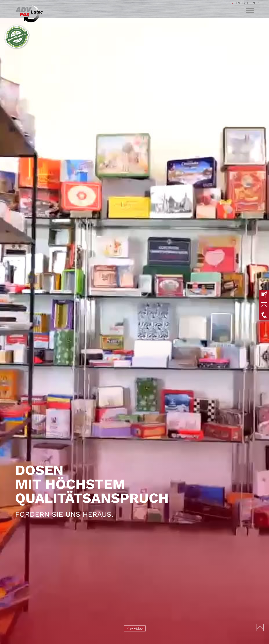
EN (238, 3)
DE (233, 3)
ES (253, 3)
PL (258, 3)
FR (244, 3)
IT (248, 3)
